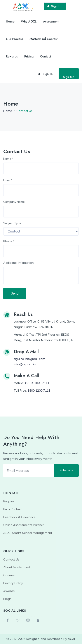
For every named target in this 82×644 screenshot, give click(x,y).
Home (10, 21)
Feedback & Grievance (19, 517)
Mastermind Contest (44, 39)
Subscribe (66, 470)
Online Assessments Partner (24, 525)
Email (7, 180)
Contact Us (11, 559)
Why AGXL (29, 21)
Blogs (7, 599)
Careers (9, 575)
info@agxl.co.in (25, 364)
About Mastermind (17, 567)
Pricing (29, 56)
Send (15, 293)
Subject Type (12, 223)
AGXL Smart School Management (28, 533)
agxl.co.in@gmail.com (30, 359)
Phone (8, 241)
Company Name (14, 202)
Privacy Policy (13, 583)
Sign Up (69, 77)
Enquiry (9, 501)
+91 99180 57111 (37, 383)
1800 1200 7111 (39, 391)
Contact (45, 56)
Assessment (51, 21)
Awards (9, 591)
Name (8, 159)
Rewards (12, 56)
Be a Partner (12, 509)
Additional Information (18, 263)
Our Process (14, 39)
